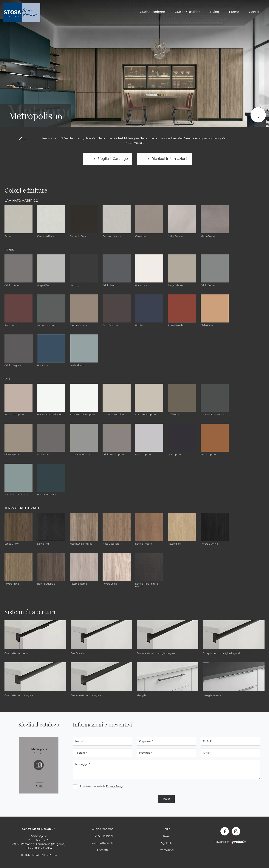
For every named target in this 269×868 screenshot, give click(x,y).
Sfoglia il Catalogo (107, 159)
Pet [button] (7, 379)
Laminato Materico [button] (21, 201)
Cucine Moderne (152, 12)
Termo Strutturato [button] (22, 508)
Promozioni (166, 850)
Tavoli (167, 836)
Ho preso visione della (101, 786)
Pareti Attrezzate (103, 843)
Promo (234, 12)
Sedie (166, 829)
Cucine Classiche (188, 12)
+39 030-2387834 (41, 848)
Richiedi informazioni (164, 159)
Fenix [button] (9, 250)
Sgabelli (166, 843)
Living (215, 12)
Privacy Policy (114, 786)
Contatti (255, 12)
